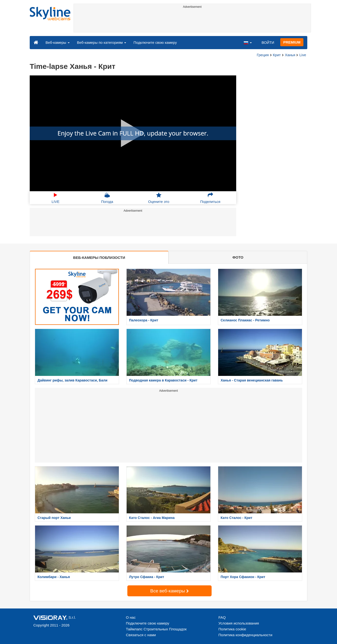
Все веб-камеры (169, 591)
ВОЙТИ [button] (268, 42)
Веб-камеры (58, 42)
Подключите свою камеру (155, 42)
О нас (131, 617)
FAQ (222, 617)
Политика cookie (232, 629)
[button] (248, 42)
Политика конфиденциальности (245, 635)
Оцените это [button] (159, 198)
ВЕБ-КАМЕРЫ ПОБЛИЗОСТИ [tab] (99, 258)
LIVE (56, 198)
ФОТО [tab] (238, 257)
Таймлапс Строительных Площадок (156, 629)
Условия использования (239, 623)
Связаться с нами (141, 635)
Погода (107, 198)
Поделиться (210, 198)
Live (303, 55)
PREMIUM (292, 42)
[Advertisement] (192, 21)
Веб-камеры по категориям (102, 42)
